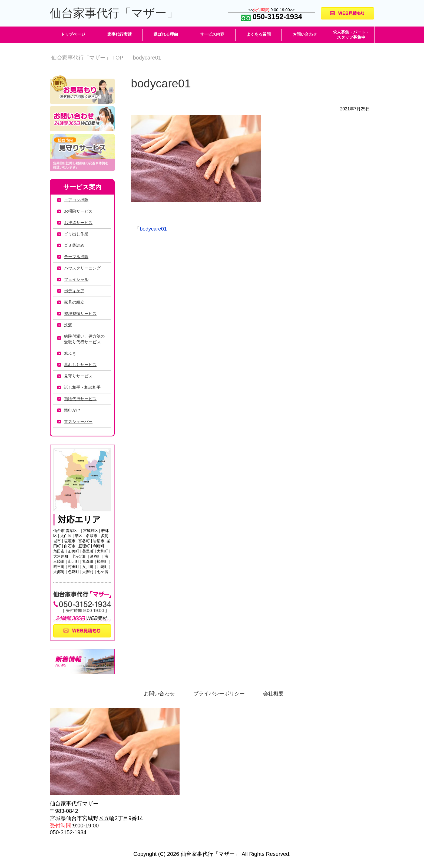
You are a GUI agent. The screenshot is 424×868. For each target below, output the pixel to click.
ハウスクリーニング (84, 269)
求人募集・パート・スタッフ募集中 (351, 35)
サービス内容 (212, 35)
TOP (87, 58)
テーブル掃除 (77, 257)
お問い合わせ (305, 35)
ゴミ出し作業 (77, 234)
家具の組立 (75, 303)
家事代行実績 (120, 35)
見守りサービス (79, 377)
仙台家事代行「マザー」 (117, 13)
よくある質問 (259, 35)
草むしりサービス (81, 365)
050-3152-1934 (272, 17)
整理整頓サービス (81, 314)
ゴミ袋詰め (75, 246)
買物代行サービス (81, 399)
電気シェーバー (79, 422)
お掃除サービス (79, 212)
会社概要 (276, 694)
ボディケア (75, 291)
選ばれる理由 (166, 35)
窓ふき (71, 354)
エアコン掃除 (77, 200)
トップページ (73, 35)
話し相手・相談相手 (84, 388)
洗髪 (68, 325)
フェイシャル (77, 280)
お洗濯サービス (79, 223)
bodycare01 (154, 229)
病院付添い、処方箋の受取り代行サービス (86, 340)
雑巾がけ (73, 411)
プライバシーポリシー (219, 694)
